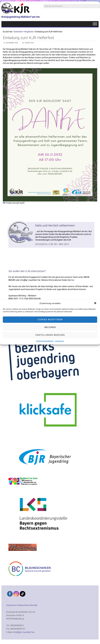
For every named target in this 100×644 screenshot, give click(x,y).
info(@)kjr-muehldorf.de (24, 632)
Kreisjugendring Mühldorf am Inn (21, 17)
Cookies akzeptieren (50, 320)
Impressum (60, 341)
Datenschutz (23, 605)
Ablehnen (50, 327)
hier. (73, 280)
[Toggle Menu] (95, 24)
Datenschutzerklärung (45, 341)
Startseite (18, 32)
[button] (95, 303)
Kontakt (34, 605)
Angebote (29, 32)
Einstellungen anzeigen (50, 335)
